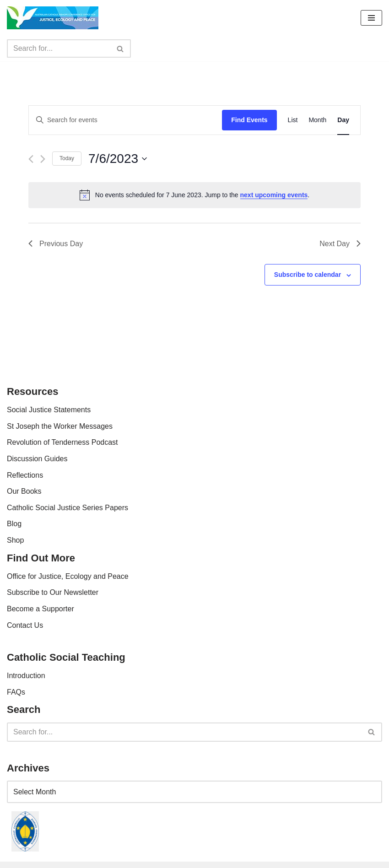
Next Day (340, 244)
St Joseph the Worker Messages (60, 426)
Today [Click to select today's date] (67, 158)
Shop (15, 540)
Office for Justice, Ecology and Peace (68, 576)
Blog (14, 524)
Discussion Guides (37, 459)
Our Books (24, 491)
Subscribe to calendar (308, 275)
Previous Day (56, 244)
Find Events (249, 120)
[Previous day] (31, 159)
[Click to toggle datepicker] (118, 159)
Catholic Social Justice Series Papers (68, 508)
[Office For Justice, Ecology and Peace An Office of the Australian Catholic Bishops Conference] (53, 18)
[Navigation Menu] (371, 18)
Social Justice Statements (49, 410)
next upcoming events (274, 195)
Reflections (25, 475)
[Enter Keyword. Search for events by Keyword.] (125, 120)
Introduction (26, 676)
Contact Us (25, 625)
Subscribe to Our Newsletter (53, 592)
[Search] (59, 49)
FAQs (16, 692)
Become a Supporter (41, 609)
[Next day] (43, 159)
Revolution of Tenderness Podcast (62, 442)
